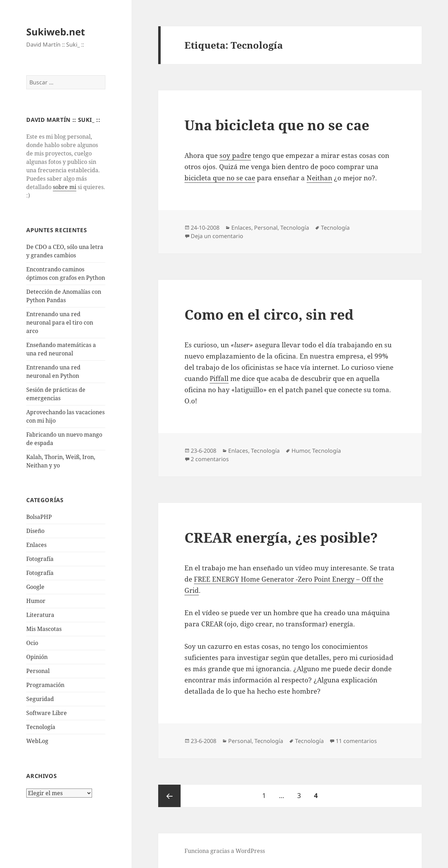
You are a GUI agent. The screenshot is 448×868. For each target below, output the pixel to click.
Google (35, 587)
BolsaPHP (39, 517)
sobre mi (65, 187)
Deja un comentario (217, 236)
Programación (45, 685)
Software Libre (47, 713)
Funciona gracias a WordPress (225, 851)
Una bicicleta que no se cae (277, 125)
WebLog (37, 741)
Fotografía (40, 573)
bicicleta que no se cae (220, 178)
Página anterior (169, 796)
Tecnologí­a (41, 727)
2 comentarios (210, 459)
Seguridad (40, 699)
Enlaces (36, 545)
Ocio (32, 643)
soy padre (235, 155)
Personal (38, 671)
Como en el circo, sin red (269, 314)
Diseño (35, 531)
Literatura (40, 615)
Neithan (319, 178)
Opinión (37, 657)
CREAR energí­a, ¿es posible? (281, 537)
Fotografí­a (40, 559)
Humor (36, 601)
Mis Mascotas (44, 629)
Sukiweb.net (56, 32)
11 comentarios (356, 741)
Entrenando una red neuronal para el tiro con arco (60, 322)
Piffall (219, 379)
